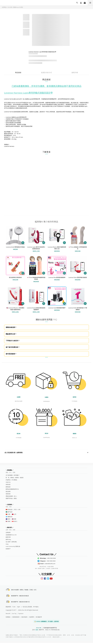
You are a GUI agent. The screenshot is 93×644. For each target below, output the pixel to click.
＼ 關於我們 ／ (10, 527)
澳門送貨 (10, 512)
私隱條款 (8, 618)
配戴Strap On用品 (18, 7)
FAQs (7, 544)
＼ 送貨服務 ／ (10, 504)
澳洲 (9, 519)
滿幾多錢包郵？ (11, 327)
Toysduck (21, 615)
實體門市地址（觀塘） (12, 498)
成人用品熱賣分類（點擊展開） (46, 453)
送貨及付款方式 (46, 72)
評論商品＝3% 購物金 (11, 480)
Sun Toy (14, 615)
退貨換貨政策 (16, 618)
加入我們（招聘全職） (12, 542)
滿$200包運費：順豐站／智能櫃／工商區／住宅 (24, 590)
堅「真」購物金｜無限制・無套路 (15, 478)
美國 (9, 521)
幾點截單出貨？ (11, 334)
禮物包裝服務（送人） (12, 496)
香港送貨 (10, 509)
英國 (15, 519)
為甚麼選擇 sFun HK (11, 535)
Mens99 (8, 615)
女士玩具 (10, 7)
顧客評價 (75, 72)
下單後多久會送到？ (13, 341)
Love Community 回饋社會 (13, 546)
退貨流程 (8, 494)
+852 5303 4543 (48, 558)
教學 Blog (8, 539)
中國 (9, 514)
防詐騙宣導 (39, 618)
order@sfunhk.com (48, 564)
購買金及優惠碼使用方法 (12, 489)
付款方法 (8, 482)
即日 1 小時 (17, 509)
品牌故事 (8, 532)
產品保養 (8, 491)
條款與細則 (24, 618)
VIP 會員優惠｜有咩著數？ (13, 475)
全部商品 (4, 7)
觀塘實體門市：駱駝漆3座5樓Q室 (20, 596)
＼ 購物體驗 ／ (10, 470)
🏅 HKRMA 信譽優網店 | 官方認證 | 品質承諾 (46, 623)
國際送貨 (10, 517)
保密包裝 (8, 484)
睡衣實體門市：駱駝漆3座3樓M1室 (21, 603)
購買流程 (8, 487)
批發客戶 (8, 549)
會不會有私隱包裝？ (13, 347)
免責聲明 (32, 618)
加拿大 (15, 521)
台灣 (15, 514)
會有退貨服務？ (11, 354)
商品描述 (18, 72)
